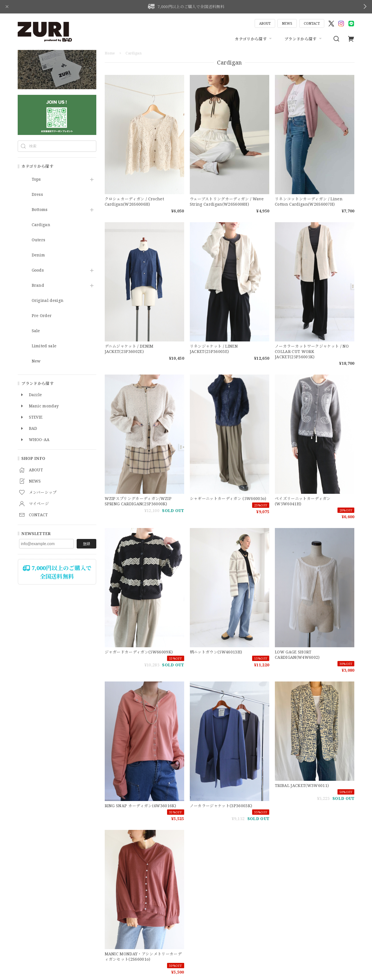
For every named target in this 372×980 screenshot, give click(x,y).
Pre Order (42, 316)
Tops (36, 179)
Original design (48, 301)
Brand (38, 285)
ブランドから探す (304, 39)
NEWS (287, 23)
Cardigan (41, 225)
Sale (36, 331)
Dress (37, 195)
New (36, 361)
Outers (39, 240)
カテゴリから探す (254, 39)
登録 (86, 544)
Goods (38, 270)
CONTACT (312, 23)
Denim (38, 255)
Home (110, 53)
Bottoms (40, 210)
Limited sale (44, 346)
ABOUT (265, 23)
